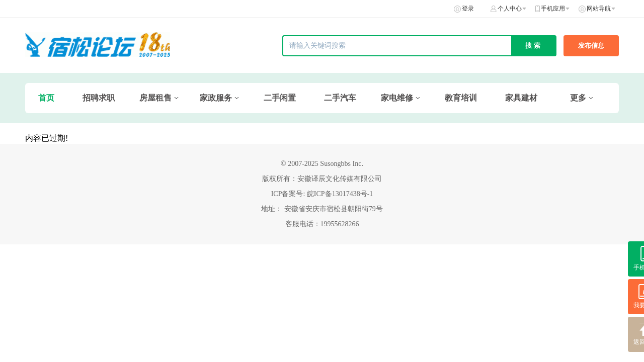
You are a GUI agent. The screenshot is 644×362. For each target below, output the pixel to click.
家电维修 (397, 98)
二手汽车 (340, 98)
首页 (46, 98)
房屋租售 (155, 98)
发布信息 (591, 46)
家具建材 (521, 98)
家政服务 (216, 98)
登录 (468, 9)
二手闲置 (280, 98)
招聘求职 (99, 98)
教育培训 (461, 98)
